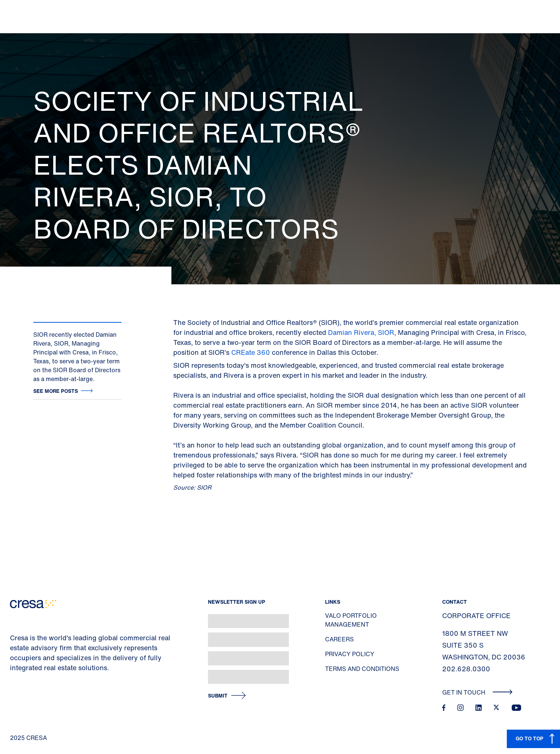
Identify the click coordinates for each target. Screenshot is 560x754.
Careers (339, 639)
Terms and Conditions (362, 669)
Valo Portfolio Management (351, 620)
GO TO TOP (530, 738)
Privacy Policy (350, 654)
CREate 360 (251, 352)
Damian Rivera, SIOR (361, 332)
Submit (218, 696)
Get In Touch (477, 692)
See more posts (56, 391)
